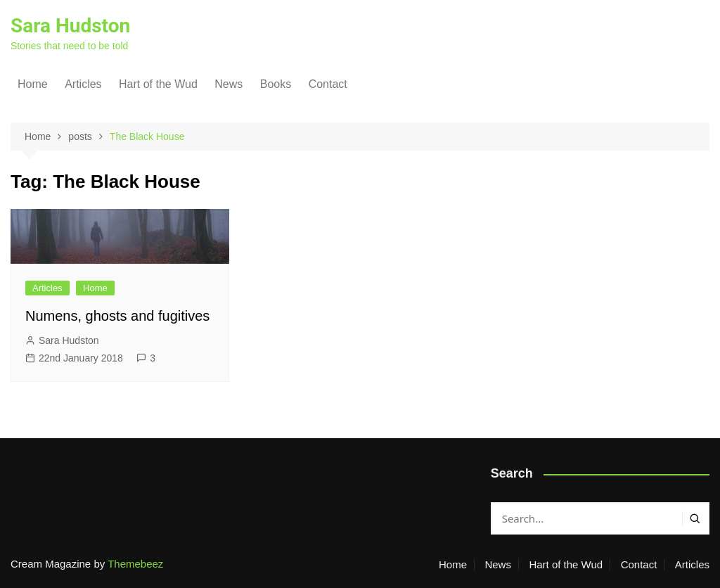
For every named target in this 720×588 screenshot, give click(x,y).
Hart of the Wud (158, 84)
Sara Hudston (70, 26)
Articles (83, 84)
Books (276, 84)
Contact (328, 84)
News (229, 84)
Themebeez (135, 564)
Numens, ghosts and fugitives (117, 316)
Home (33, 84)
